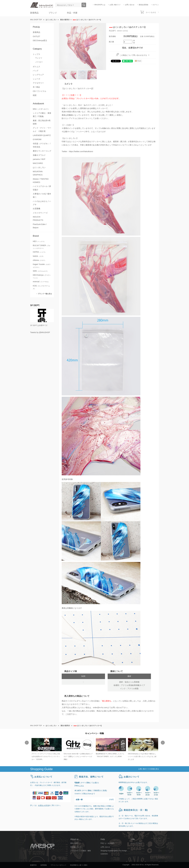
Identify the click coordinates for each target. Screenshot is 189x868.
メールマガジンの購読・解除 (81, 851)
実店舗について (76, 847)
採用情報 (44, 865)
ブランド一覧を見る (45, 294)
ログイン (156, 5)
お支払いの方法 (44, 805)
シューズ (36, 79)
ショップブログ (136, 843)
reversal (41, 282)
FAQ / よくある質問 (107, 843)
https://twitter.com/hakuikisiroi (81, 151)
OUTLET (36, 36)
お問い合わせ (130, 5)
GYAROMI (37, 139)
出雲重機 (36, 209)
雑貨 (35, 95)
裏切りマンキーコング (42, 151)
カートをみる (151, 12)
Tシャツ (39, 58)
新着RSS (33, 865)
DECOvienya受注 (40, 40)
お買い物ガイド (115, 5)
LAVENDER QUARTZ (42, 135)
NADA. (39, 256)
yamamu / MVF (39, 159)
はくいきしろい (39, 167)
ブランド (53, 13)
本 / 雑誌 (36, 87)
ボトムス (36, 67)
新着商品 (34, 13)
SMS (41, 271)
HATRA (40, 252)
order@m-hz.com (100, 708)
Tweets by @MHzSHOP (40, 332)
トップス (36, 54)
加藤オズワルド (39, 155)
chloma (39, 260)
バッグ (36, 71)
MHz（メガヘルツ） (41, 109)
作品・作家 (72, 13)
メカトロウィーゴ (40, 213)
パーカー (39, 62)
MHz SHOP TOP (36, 20)
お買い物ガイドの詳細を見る (149, 769)
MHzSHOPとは (100, 5)
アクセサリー (38, 83)
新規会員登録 (143, 5)
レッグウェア (38, 75)
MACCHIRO (38, 163)
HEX (39, 241)
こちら (82, 786)
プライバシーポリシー (58, 865)
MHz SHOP (74, 843)
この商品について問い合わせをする (133, 55)
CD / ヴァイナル (40, 91)
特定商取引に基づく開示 (79, 865)
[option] (46, 749)
